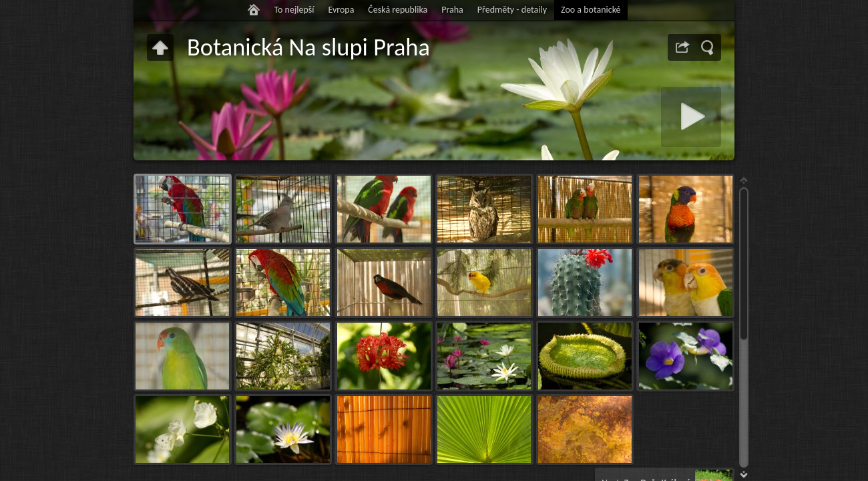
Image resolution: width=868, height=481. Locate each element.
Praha (452, 10)
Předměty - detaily (512, 10)
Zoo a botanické (591, 10)
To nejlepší (294, 10)
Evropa (341, 10)
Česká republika (398, 10)
